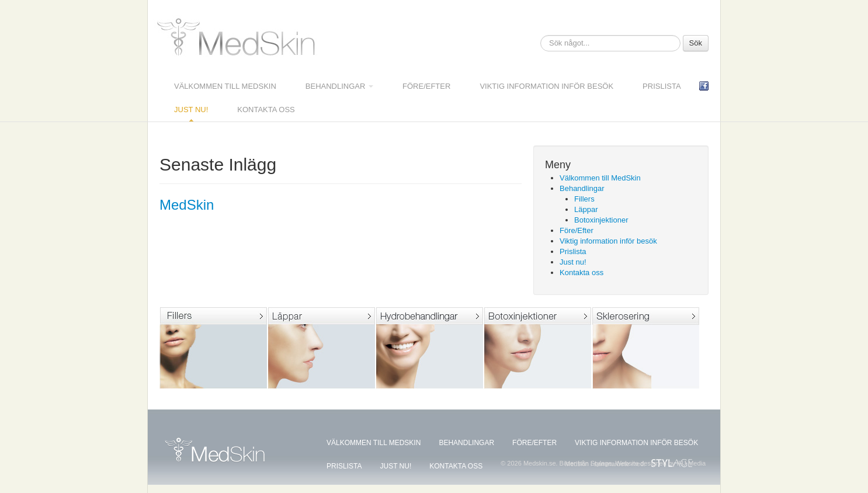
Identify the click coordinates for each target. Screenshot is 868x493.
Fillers (584, 199)
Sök (696, 43)
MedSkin (187, 205)
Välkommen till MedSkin (225, 86)
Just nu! (191, 110)
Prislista (662, 86)
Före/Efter (426, 86)
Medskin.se (238, 39)
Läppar (586, 209)
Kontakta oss (266, 110)
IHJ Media (692, 463)
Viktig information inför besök (546, 86)
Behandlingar (339, 86)
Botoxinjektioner (601, 220)
